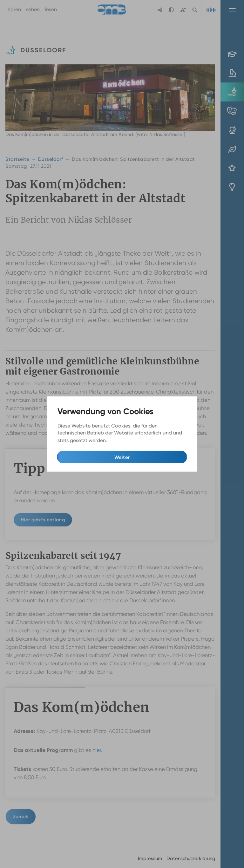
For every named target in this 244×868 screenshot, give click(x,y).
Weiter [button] (122, 457)
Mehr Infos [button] (121, 440)
